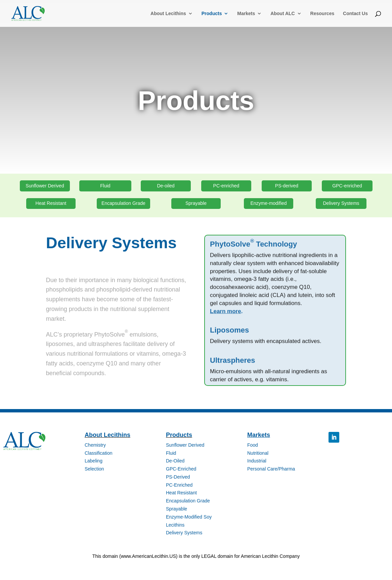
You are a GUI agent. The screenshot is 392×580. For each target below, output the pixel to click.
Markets (246, 14)
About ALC (283, 14)
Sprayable (196, 203)
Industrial (257, 461)
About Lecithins (168, 14)
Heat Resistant (51, 203)
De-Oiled (175, 461)
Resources (322, 14)
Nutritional (258, 453)
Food (253, 445)
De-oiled (166, 186)
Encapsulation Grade (123, 203)
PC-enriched (226, 186)
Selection (94, 469)
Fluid (105, 186)
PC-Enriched (179, 485)
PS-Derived (178, 477)
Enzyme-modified (268, 203)
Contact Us (355, 14)
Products (212, 14)
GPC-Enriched (181, 469)
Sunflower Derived (45, 186)
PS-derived (287, 186)
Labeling (94, 461)
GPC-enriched (347, 186)
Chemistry (95, 445)
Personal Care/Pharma (271, 469)
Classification (98, 453)
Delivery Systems (341, 203)
